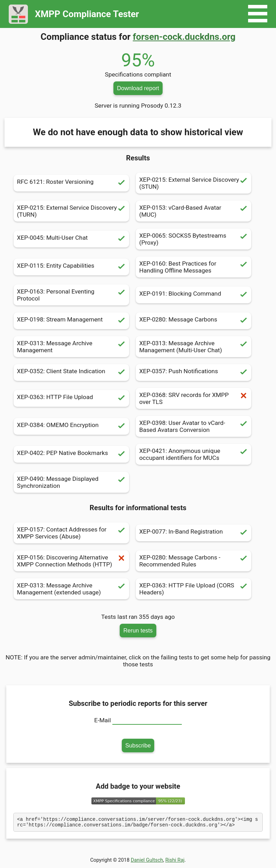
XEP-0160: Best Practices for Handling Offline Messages (193, 267)
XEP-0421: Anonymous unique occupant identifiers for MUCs (193, 454)
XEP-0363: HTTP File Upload (71, 398)
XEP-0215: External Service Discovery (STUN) (193, 183)
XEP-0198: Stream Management (71, 321)
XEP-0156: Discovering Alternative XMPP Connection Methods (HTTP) (71, 561)
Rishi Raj (175, 862)
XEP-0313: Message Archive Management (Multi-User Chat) (193, 347)
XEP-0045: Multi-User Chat (71, 239)
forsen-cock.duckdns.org (184, 37)
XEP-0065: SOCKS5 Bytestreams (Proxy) (193, 239)
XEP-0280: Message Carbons (193, 321)
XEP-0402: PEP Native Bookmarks (71, 454)
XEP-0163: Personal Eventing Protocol (71, 295)
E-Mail (103, 720)
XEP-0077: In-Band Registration (193, 533)
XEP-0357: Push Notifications (193, 372)
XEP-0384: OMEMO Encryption (71, 426)
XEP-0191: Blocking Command (193, 295)
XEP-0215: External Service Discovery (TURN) (71, 211)
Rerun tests (138, 630)
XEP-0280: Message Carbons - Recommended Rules (193, 561)
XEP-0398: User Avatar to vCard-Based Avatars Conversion (193, 426)
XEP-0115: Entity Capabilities (71, 267)
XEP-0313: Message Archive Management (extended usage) (71, 589)
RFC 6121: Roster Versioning (71, 183)
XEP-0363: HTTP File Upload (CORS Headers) (193, 589)
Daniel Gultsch (147, 862)
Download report (138, 88)
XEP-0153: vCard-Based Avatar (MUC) (193, 211)
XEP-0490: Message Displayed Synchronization (71, 482)
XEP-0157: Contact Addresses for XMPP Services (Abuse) (71, 533)
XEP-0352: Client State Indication (71, 372)
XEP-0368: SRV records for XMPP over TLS (193, 398)
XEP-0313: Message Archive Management (71, 347)
